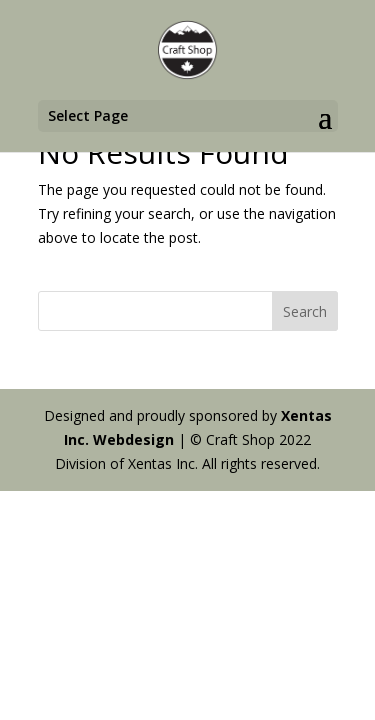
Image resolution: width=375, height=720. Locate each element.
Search (305, 311)
